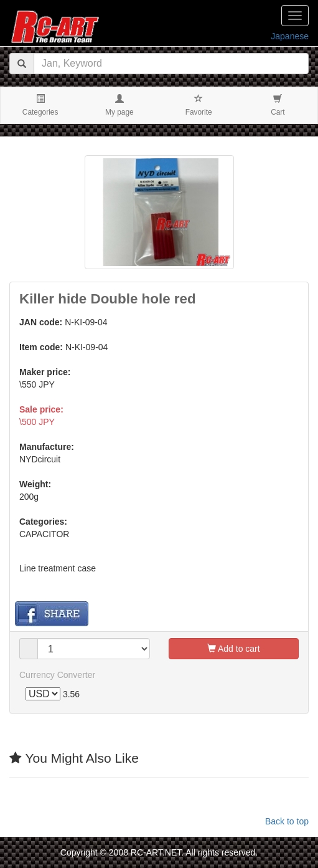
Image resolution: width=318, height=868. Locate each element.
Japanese (290, 36)
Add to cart (234, 649)
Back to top (287, 821)
